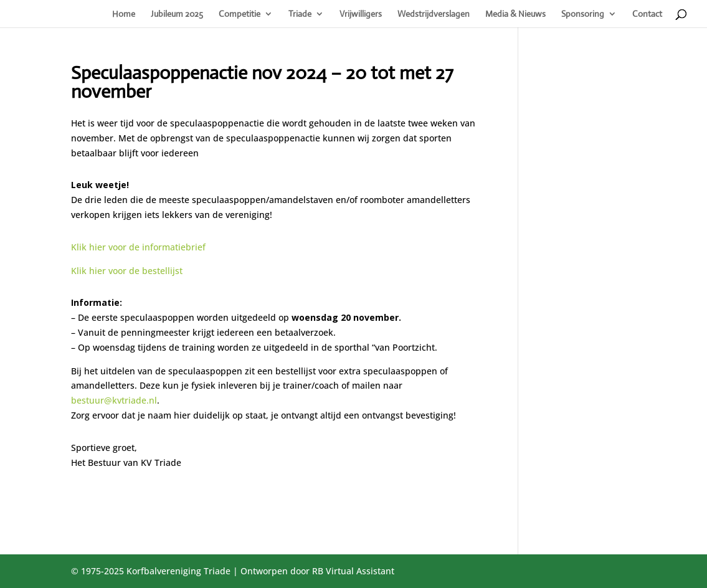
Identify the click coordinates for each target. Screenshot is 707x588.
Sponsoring (583, 14)
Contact (647, 14)
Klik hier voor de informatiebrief (138, 247)
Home (124, 14)
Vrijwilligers (361, 14)
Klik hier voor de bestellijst (127, 271)
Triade (300, 14)
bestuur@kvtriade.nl (114, 400)
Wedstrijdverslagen (434, 14)
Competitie (240, 14)
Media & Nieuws (515, 14)
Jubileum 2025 (177, 14)
